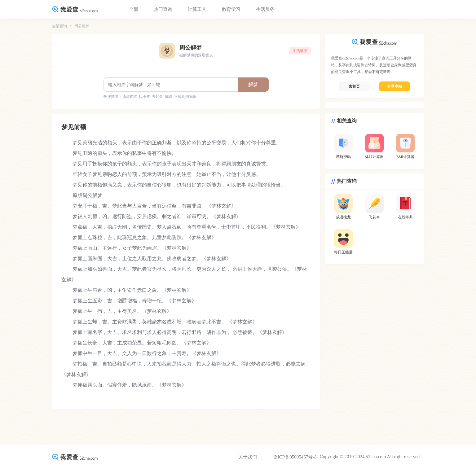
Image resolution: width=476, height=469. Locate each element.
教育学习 (231, 9)
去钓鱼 (157, 97)
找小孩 (144, 97)
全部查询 (59, 26)
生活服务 (265, 9)
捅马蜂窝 (130, 97)
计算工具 (197, 9)
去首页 (354, 86)
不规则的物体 (185, 97)
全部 (134, 9)
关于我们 (248, 457)
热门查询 (163, 9)
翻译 (169, 97)
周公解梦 (82, 26)
